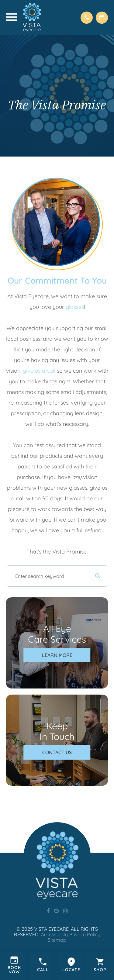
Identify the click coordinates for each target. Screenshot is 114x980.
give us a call (38, 371)
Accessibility (54, 934)
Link (14, 966)
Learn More (57, 655)
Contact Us (57, 752)
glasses (75, 307)
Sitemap (57, 940)
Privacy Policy (85, 934)
